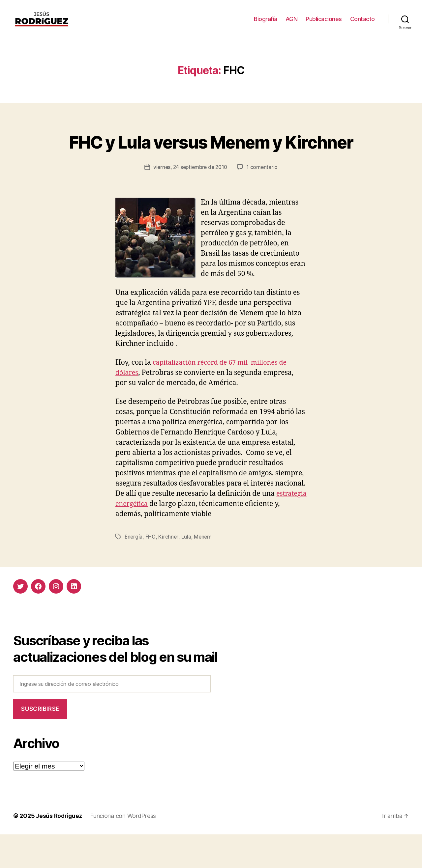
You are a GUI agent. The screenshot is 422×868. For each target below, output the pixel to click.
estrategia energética (150, 538)
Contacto (362, 24)
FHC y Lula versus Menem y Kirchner (211, 163)
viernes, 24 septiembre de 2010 (190, 201)
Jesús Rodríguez (60, 849)
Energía (134, 570)
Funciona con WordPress (125, 849)
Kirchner (169, 570)
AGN (292, 24)
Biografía (266, 24)
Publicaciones (324, 24)
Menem (204, 570)
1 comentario (264, 201)
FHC (151, 570)
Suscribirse (40, 742)
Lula (187, 570)
